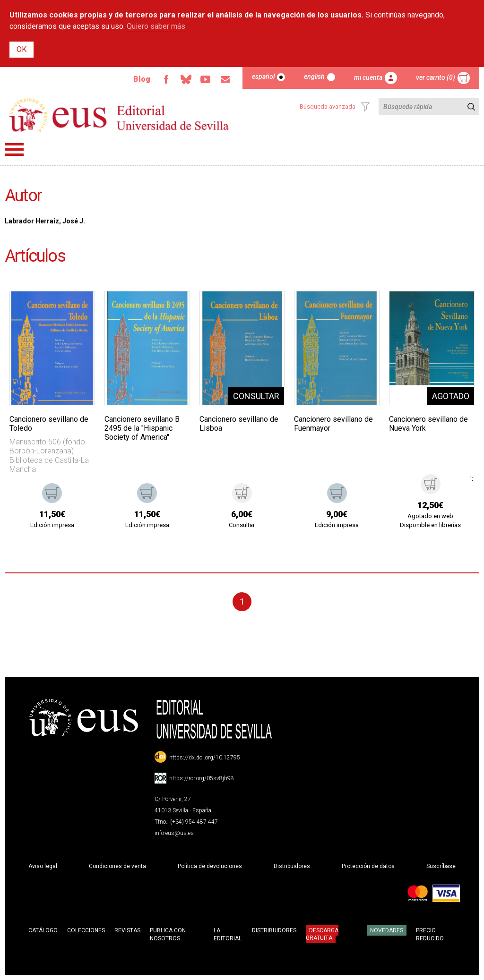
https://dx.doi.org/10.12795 (205, 758)
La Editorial (228, 934)
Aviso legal (43, 866)
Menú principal (14, 149)
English (314, 77)
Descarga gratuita (322, 934)
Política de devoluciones (210, 866)
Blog (142, 79)
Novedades (387, 930)
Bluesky (186, 79)
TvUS (206, 79)
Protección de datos (368, 866)
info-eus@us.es (174, 833)
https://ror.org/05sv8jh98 (202, 778)
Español (263, 77)
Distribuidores (292, 866)
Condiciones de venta (117, 866)
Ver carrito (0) (436, 77)
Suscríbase (441, 866)
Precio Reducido (430, 934)
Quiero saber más (156, 26)
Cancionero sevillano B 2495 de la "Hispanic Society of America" (142, 428)
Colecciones (86, 930)
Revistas (127, 930)
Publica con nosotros (168, 934)
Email (225, 79)
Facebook (166, 79)
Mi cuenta (368, 77)
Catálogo (43, 930)
